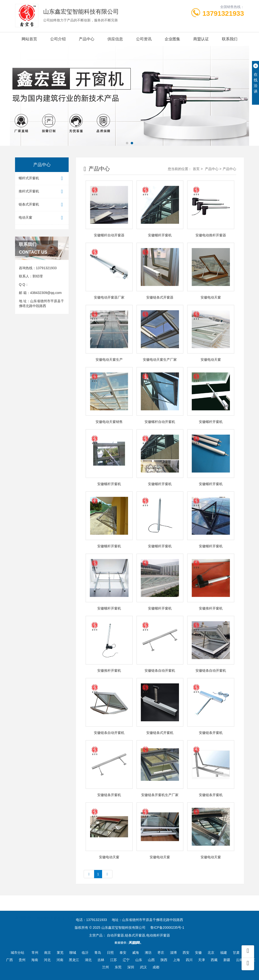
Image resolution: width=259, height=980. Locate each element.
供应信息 (115, 39)
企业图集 (172, 39)
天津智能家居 (77, 911)
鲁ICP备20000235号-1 (167, 928)
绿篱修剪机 (129, 911)
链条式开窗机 (42, 205)
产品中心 (87, 39)
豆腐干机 (172, 911)
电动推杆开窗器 (49, 911)
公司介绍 (58, 39)
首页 (196, 169)
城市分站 (17, 953)
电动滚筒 (152, 911)
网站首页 (29, 39)
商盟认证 (201, 39)
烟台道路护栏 (104, 911)
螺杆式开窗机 (42, 178)
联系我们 (230, 39)
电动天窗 (42, 218)
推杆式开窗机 (42, 192)
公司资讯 (144, 39)
